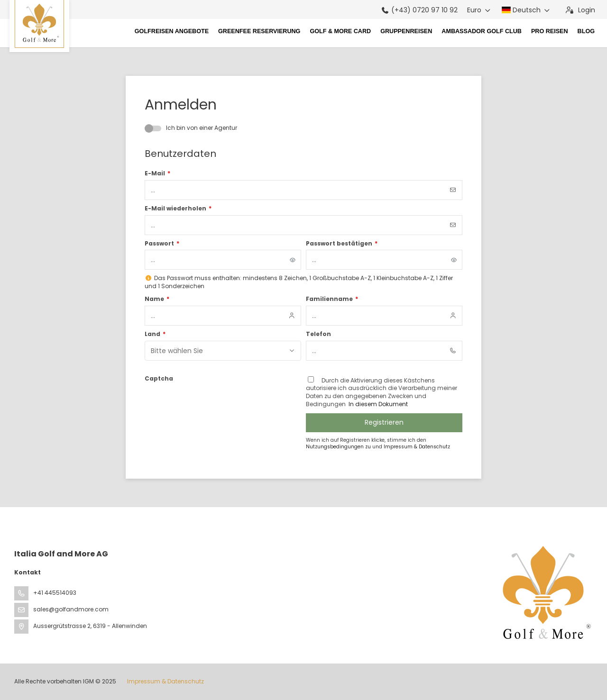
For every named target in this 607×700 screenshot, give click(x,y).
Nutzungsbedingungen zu (339, 447)
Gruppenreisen (406, 31)
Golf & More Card (340, 31)
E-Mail (157, 173)
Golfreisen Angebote (172, 31)
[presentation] (217, 403)
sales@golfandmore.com (71, 609)
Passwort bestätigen (342, 244)
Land (155, 334)
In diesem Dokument (377, 404)
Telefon (318, 334)
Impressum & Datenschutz (417, 447)
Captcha (159, 379)
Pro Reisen (550, 31)
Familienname (332, 299)
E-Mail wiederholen (178, 209)
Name (157, 299)
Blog (586, 31)
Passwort (162, 244)
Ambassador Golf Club (482, 31)
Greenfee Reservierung (259, 31)
